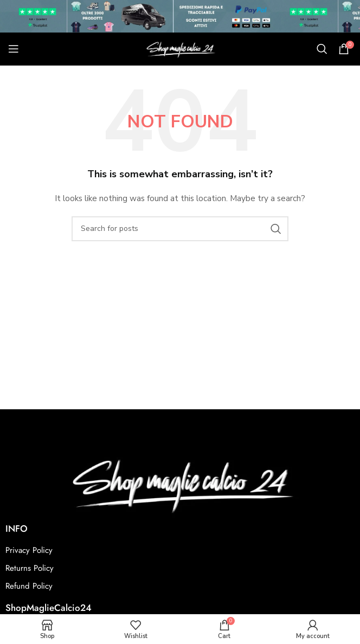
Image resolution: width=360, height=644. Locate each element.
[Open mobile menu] (14, 49)
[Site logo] (180, 48)
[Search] (322, 49)
